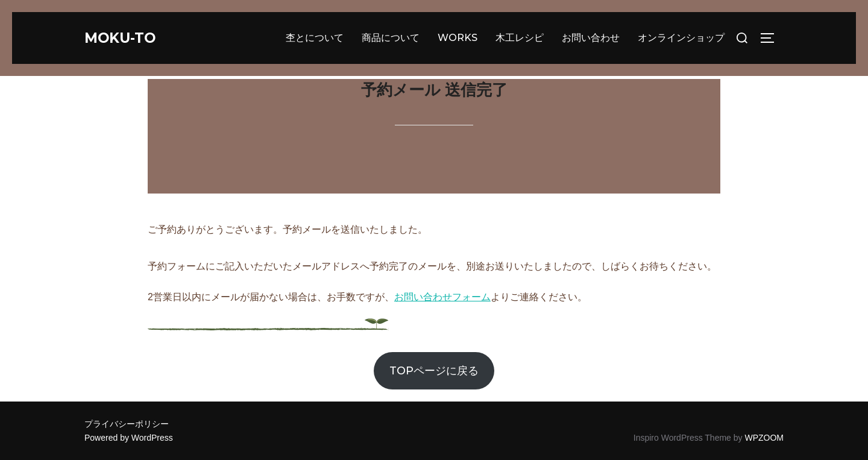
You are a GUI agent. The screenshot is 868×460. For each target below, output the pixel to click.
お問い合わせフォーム (442, 297)
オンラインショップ (681, 38)
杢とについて (315, 38)
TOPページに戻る (434, 371)
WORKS (458, 38)
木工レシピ (520, 38)
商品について (391, 38)
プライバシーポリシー (127, 424)
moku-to (125, 38)
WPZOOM (764, 438)
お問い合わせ (591, 38)
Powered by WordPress (129, 438)
